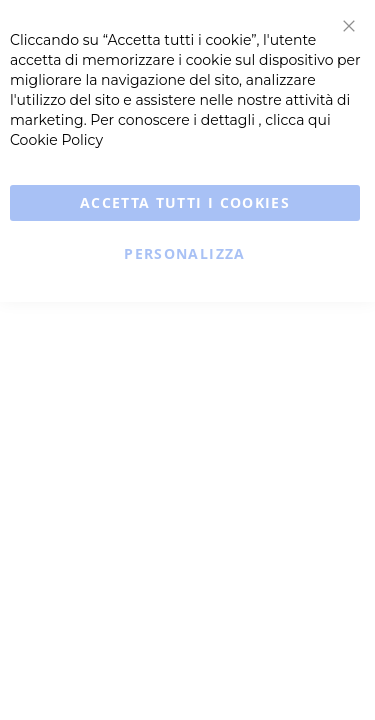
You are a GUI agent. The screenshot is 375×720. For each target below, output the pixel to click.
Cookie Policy (56, 140)
